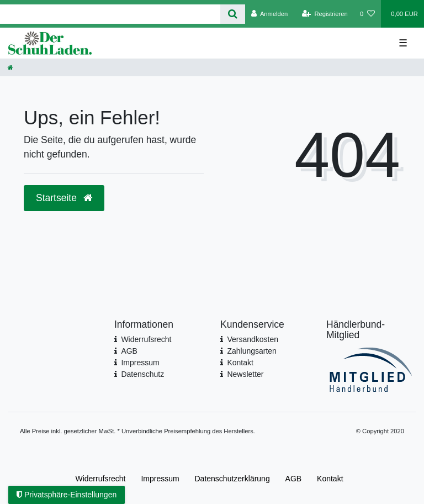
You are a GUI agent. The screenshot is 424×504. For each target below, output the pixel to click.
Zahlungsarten (252, 351)
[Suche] (233, 14)
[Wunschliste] (367, 14)
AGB (129, 351)
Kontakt (240, 363)
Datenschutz (142, 374)
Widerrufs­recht (100, 479)
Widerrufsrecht (146, 339)
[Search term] (110, 14)
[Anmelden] (270, 14)
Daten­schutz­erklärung (232, 479)
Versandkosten (253, 339)
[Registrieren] (325, 14)
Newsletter (245, 374)
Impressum (140, 363)
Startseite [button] (64, 198)
